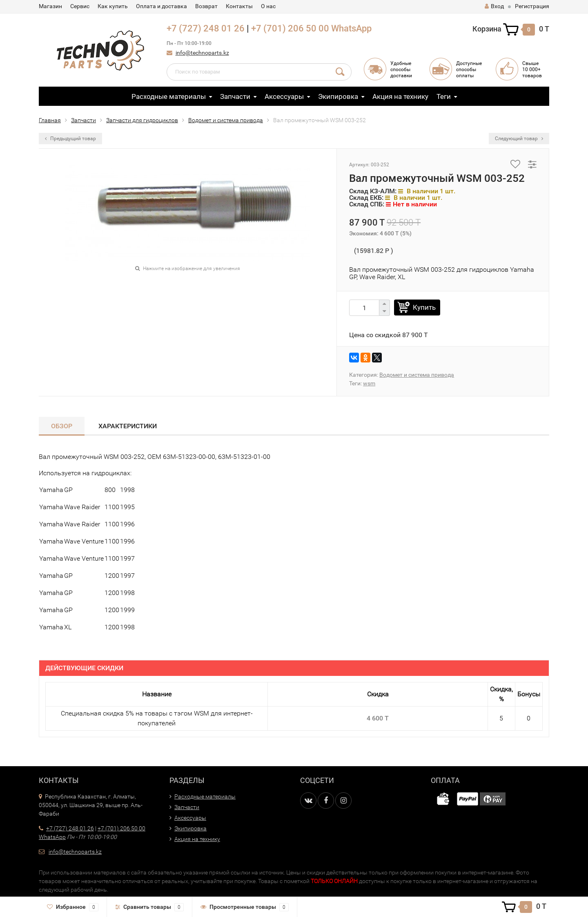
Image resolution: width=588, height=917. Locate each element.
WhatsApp (351, 28)
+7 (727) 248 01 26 (206, 28)
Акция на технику (400, 96)
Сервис (80, 6)
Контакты (239, 6)
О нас (268, 6)
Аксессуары (284, 96)
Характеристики (128, 426)
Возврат (206, 6)
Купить (424, 307)
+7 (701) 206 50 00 (290, 28)
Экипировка (338, 96)
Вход (494, 6)
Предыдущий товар (70, 139)
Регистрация (532, 6)
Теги (444, 96)
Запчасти (235, 96)
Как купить (113, 6)
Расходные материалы (169, 96)
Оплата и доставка (161, 6)
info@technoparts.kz (202, 53)
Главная (50, 120)
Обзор (62, 426)
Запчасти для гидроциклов (142, 120)
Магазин (50, 6)
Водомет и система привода (226, 120)
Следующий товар (519, 139)
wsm (369, 383)
